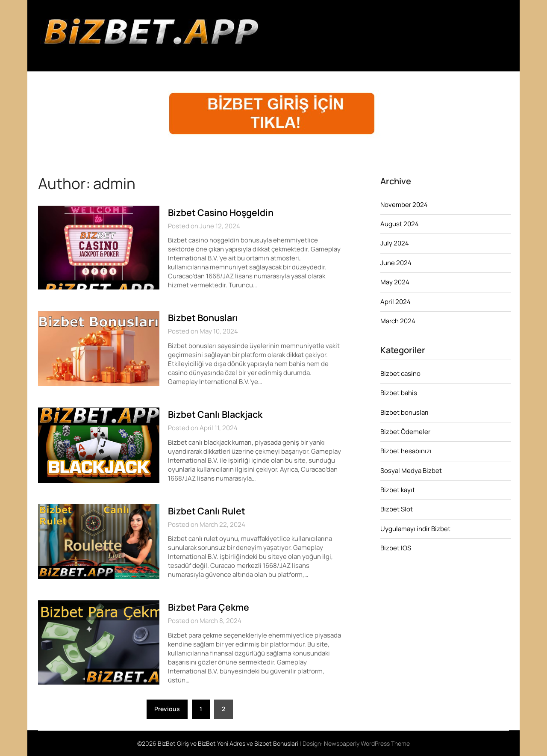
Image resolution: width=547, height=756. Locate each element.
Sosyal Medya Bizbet (411, 471)
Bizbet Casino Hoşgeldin (222, 213)
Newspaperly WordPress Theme (367, 743)
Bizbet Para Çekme (210, 607)
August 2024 (400, 224)
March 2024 (398, 321)
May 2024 (395, 282)
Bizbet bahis (399, 393)
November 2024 (404, 205)
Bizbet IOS (396, 548)
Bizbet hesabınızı (406, 451)
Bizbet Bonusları (205, 318)
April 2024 (396, 302)
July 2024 (395, 243)
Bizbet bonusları (404, 412)
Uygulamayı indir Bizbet (415, 529)
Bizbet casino (400, 374)
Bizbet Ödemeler (405, 432)
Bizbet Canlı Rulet (208, 511)
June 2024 (396, 263)
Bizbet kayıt (398, 490)
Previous (167, 709)
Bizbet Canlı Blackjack (218, 414)
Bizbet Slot (397, 509)
